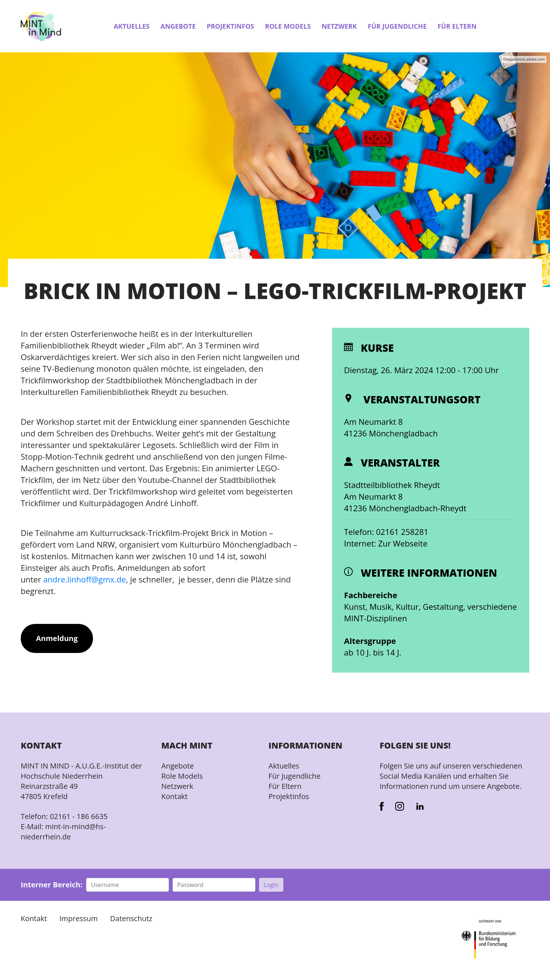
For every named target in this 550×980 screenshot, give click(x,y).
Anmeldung (57, 638)
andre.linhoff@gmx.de (85, 579)
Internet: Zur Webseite (386, 543)
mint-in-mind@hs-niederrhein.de (63, 832)
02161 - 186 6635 (79, 816)
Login (271, 885)
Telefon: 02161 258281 (386, 532)
